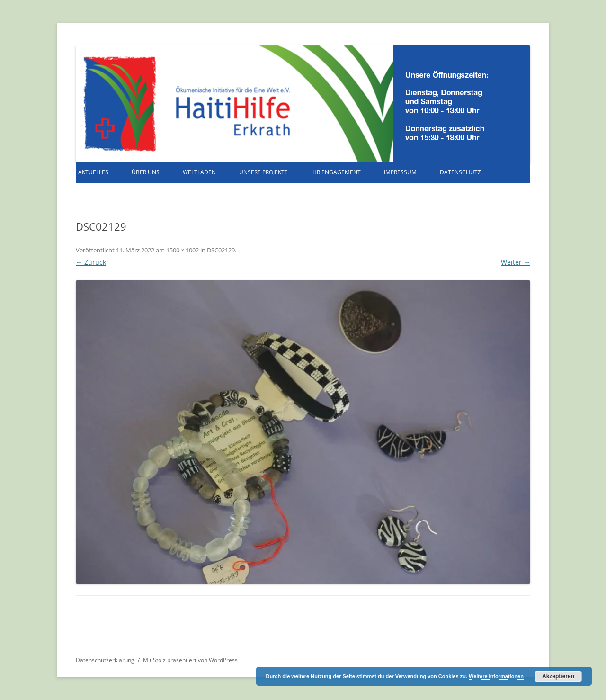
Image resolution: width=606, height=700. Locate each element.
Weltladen (199, 172)
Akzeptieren (558, 676)
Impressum (400, 172)
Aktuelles (93, 172)
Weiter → (516, 262)
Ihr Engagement (336, 172)
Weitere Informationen (496, 676)
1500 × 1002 (183, 250)
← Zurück (91, 262)
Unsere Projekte (263, 172)
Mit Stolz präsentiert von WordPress (190, 660)
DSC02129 (221, 250)
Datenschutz (460, 172)
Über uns (146, 172)
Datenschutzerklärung (105, 660)
